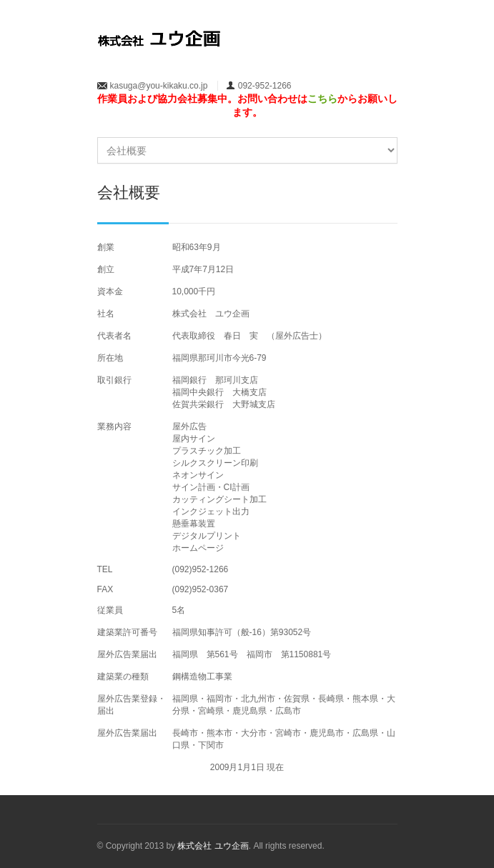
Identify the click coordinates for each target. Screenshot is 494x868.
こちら (322, 99)
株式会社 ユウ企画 (213, 846)
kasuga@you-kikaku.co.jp (159, 86)
